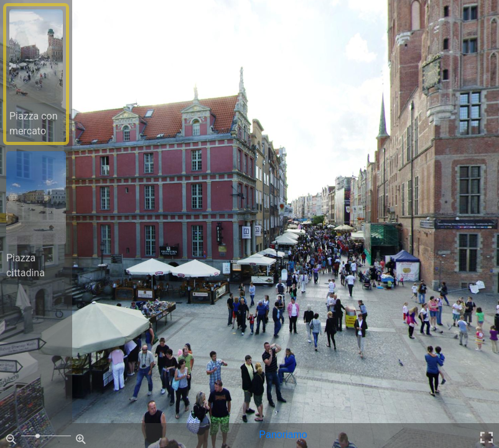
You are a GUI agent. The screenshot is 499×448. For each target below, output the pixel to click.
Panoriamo (283, 435)
